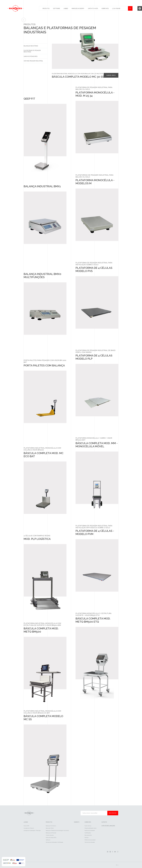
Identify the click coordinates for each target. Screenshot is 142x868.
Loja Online (116, 8)
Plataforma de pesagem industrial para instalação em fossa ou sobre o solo (94, 527)
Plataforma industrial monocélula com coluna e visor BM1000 (42, 449)
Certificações (88, 833)
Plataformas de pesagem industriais (32, 51)
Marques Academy (78, 8)
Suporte (104, 822)
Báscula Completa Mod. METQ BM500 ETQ (93, 620)
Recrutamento (88, 835)
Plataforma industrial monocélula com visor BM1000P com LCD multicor (77, 74)
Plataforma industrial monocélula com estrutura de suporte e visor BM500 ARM (42, 624)
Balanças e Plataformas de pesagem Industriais (57, 830)
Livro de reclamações (108, 826)
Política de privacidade (90, 840)
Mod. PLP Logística (37, 539)
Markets (77, 822)
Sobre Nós (105, 8)
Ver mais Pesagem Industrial (33, 61)
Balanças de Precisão (51, 833)
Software (57, 8)
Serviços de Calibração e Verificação (54, 842)
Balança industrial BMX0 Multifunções (42, 276)
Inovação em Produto (29, 828)
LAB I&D (26, 822)
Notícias (87, 838)
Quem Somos (88, 826)
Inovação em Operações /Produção (32, 830)
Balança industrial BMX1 (42, 186)
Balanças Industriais (31, 46)
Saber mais (111, 75)
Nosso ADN (26, 826)
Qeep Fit (29, 99)
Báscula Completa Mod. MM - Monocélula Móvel (97, 445)
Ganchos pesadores (31, 56)
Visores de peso (50, 835)
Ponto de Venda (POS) (51, 838)
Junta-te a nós (93, 8)
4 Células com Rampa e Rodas (37, 536)
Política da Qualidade (90, 830)
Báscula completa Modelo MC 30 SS (78, 77)
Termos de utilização (90, 842)
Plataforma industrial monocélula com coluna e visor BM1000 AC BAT (42, 712)
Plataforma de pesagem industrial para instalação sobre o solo (94, 264)
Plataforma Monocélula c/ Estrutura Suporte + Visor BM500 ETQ (93, 614)
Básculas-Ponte (50, 828)
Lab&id (66, 8)
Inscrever (113, 813)
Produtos (46, 8)
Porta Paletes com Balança (44, 365)
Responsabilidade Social (90, 828)
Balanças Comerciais (51, 826)
